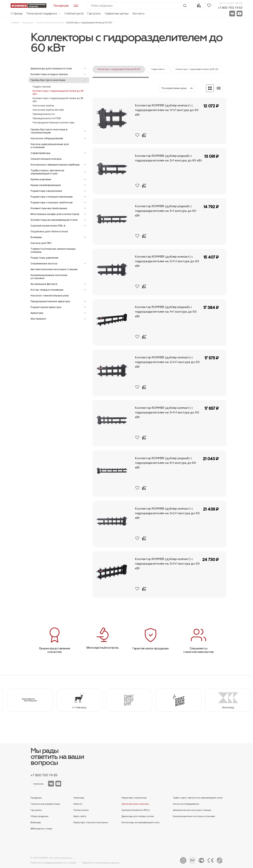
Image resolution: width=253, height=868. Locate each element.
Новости (78, 804)
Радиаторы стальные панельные (91, 822)
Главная (15, 22)
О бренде (17, 13)
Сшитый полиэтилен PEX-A (135, 810)
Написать (39, 784)
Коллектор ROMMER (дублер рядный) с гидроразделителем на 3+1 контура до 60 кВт (166, 211)
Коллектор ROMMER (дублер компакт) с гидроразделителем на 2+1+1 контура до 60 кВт (167, 261)
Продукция (28, 22)
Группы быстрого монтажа (50, 22)
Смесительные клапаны (46, 159)
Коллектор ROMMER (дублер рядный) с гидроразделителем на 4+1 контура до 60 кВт (166, 312)
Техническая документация (45, 804)
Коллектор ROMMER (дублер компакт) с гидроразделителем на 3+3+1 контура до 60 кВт (167, 564)
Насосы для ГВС (41, 243)
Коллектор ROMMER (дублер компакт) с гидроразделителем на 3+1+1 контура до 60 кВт (167, 413)
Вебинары (36, 822)
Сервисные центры (117, 13)
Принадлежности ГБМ (47, 118)
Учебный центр (74, 13)
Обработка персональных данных (101, 863)
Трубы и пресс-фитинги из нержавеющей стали (198, 798)
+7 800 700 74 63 (230, 8)
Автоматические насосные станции (54, 269)
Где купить (94, 13)
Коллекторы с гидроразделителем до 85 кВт (58, 100)
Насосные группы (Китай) (48, 110)
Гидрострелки (42, 87)
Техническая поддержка (43, 13)
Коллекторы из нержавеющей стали (141, 822)
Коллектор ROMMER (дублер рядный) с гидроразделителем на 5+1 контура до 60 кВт (166, 463)
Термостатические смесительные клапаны (53, 250)
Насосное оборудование (186, 804)
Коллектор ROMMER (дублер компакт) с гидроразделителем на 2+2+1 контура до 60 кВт (167, 362)
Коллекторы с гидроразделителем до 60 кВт (58, 92)
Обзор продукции (39, 816)
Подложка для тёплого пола (49, 231)
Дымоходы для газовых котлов (138, 816)
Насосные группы (43, 106)
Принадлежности (44, 114)
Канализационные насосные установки (49, 277)
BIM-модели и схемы (41, 829)
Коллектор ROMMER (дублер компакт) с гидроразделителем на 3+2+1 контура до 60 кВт (167, 513)
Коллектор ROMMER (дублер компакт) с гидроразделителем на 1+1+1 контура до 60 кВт (167, 110)
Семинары (79, 798)
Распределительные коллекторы (53, 123)
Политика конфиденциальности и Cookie (53, 863)
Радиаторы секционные (134, 798)
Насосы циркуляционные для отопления (50, 146)
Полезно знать (81, 810)
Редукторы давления (44, 258)
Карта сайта (80, 816)
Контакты (138, 13)
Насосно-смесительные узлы (50, 296)
